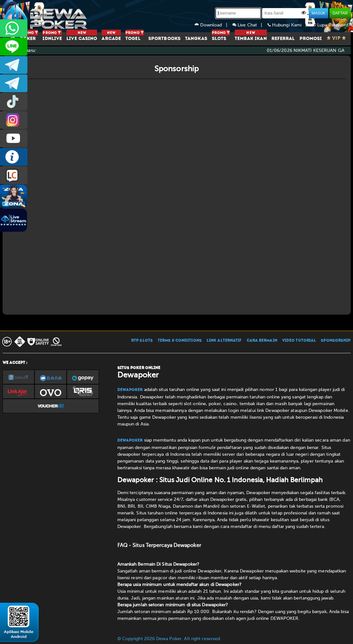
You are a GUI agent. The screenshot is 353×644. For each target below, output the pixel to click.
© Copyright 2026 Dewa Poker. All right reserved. (169, 639)
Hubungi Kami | (290, 25)
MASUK (319, 13)
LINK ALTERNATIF (224, 341)
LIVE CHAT (14, 175)
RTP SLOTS (142, 341)
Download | (213, 25)
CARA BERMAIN (262, 341)
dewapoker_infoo (14, 65)
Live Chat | (250, 25)
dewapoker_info (14, 83)
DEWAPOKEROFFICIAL (14, 138)
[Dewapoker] (46, 16)
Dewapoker (130, 390)
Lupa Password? (331, 25)
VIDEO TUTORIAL (299, 341)
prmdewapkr (14, 102)
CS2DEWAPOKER (14, 47)
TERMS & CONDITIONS (180, 341)
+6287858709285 (14, 28)
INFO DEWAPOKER (14, 157)
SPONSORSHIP (336, 341)
